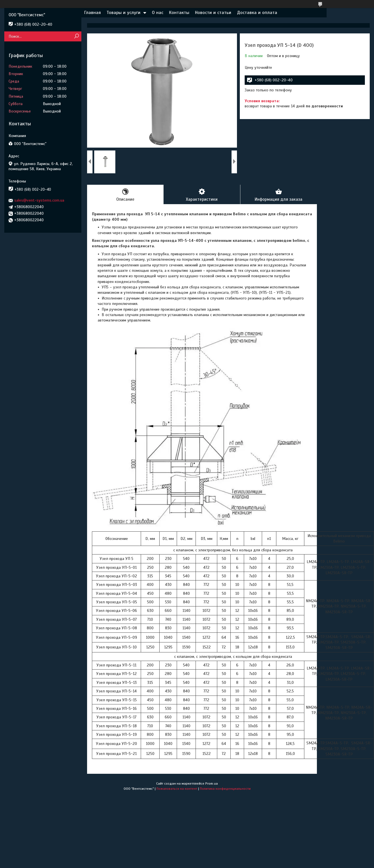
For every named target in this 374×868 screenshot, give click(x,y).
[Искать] (76, 36)
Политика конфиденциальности (225, 789)
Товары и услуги (123, 13)
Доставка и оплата (257, 13)
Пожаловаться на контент (177, 789)
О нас (158, 13)
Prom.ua (212, 783)
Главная (93, 13)
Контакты (179, 13)
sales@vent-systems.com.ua (39, 200)
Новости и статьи (213, 13)
